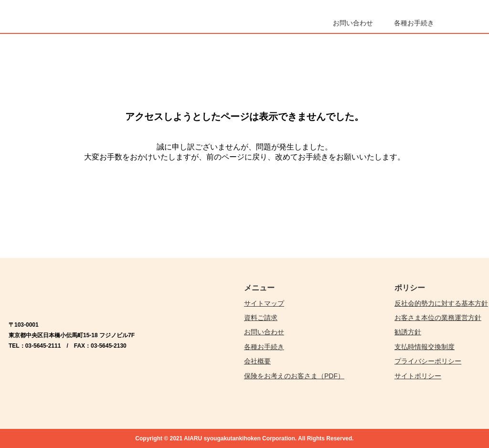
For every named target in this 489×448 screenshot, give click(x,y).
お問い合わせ (264, 332)
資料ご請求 (261, 318)
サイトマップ (264, 303)
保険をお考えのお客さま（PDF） (294, 376)
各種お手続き (264, 347)
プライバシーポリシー (428, 361)
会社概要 (257, 361)
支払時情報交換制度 (425, 347)
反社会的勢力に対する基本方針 (441, 303)
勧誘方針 (408, 332)
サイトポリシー (418, 376)
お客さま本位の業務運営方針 (438, 318)
